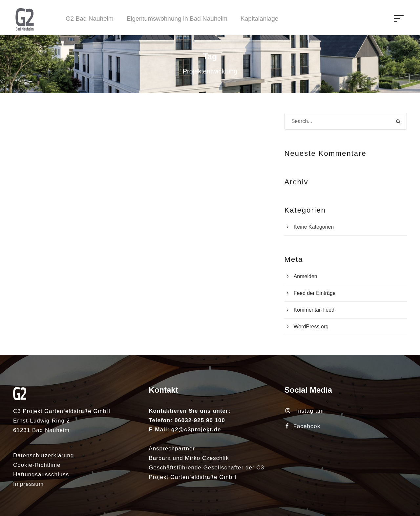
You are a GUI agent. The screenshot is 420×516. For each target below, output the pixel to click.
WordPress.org (311, 327)
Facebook (303, 426)
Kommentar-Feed (314, 310)
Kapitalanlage (259, 19)
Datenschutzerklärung (43, 455)
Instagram (305, 411)
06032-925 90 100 (200, 420)
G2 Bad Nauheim (90, 19)
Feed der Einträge (315, 293)
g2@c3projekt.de (196, 430)
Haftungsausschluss (41, 475)
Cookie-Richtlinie (37, 465)
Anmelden (305, 276)
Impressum (28, 484)
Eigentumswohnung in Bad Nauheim (177, 19)
